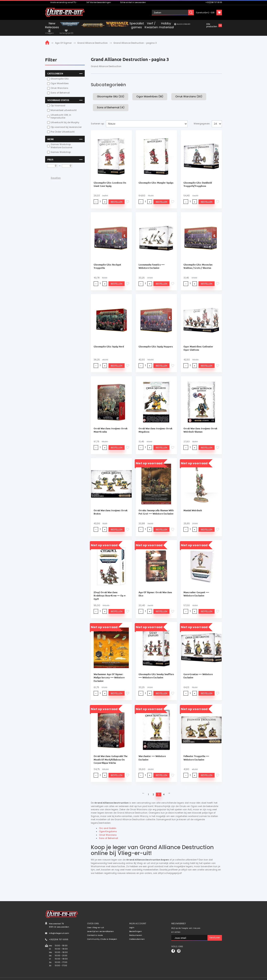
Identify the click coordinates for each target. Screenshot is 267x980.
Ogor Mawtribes (60, 79)
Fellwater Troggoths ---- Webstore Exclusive (196, 753)
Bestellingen (136, 927)
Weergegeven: (202, 119)
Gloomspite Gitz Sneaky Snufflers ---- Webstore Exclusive (156, 671)
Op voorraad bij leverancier (66, 122)
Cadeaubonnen (137, 935)
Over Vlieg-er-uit (96, 923)
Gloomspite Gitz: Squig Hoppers (156, 341)
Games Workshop (61, 147)
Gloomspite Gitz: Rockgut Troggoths (107, 261)
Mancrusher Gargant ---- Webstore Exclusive (196, 589)
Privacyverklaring (213, 976)
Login (132, 923)
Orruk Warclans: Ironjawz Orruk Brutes (111, 507)
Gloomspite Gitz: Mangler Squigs (156, 177)
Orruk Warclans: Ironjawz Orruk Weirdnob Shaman (200, 425)
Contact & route (95, 931)
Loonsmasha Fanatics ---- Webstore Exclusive (152, 261)
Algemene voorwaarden (191, 976)
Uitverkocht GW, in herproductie (61, 111)
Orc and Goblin (108, 824)
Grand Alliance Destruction (92, 38)
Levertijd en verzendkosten (100, 927)
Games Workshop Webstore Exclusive (61, 141)
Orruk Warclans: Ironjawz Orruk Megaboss (155, 425)
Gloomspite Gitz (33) (111, 92)
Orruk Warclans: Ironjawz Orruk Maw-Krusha (111, 425)
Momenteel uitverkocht (64, 105)
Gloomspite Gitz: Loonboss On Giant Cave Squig (110, 179)
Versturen (215, 933)
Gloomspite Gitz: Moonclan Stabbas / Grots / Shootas (198, 261)
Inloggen (164, 13)
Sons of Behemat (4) (111, 102)
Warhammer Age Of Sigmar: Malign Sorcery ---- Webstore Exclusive (109, 673)
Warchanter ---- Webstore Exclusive (152, 753)
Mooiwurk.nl (71, 976)
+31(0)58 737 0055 (59, 935)
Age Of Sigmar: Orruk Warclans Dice (155, 589)
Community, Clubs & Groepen (102, 935)
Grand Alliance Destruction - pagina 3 (135, 38)
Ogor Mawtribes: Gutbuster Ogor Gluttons (198, 343)
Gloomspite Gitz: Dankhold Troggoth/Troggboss (198, 179)
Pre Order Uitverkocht (63, 127)
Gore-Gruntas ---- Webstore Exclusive (198, 671)
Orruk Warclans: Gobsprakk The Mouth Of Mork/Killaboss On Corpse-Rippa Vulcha (111, 754)
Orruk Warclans (59, 83)
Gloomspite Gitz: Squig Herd (109, 341)
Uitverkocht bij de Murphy (65, 118)
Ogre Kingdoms (108, 827)
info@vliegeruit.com (59, 928)
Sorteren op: (98, 119)
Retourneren (136, 931)
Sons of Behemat (60, 88)
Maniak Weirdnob (193, 505)
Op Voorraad (58, 101)
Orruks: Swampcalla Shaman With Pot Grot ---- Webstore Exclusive (156, 507)
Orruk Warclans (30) (189, 92)
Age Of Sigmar (63, 38)
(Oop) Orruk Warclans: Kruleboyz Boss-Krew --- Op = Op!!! (110, 591)
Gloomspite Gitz (60, 74)
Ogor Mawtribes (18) (150, 92)
